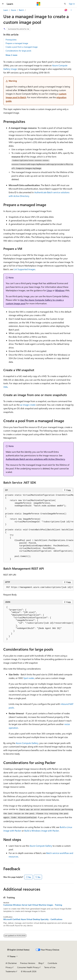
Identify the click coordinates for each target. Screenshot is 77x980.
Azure (14, 10)
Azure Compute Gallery (27, 743)
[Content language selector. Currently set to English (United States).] (18, 950)
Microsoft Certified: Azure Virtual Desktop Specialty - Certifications (33, 919)
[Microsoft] (39, 4)
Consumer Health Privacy (28, 967)
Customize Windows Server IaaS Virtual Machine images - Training (33, 905)
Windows (60, 290)
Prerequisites (11, 40)
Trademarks (11, 971)
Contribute (52, 963)
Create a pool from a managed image (22, 47)
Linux (49, 290)
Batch (21, 10)
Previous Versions (28, 963)
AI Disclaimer (11, 963)
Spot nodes (29, 678)
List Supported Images (24, 269)
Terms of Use (50, 967)
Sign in (72, 4)
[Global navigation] (3, 4)
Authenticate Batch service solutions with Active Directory (35, 459)
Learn (6, 10)
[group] (39, 527)
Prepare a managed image (17, 43)
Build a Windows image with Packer (42, 831)
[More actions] (71, 10)
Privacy (9, 967)
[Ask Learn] (66, 10)
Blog (40, 963)
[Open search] (65, 4)
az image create (28, 405)
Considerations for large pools (18, 51)
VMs (6, 387)
